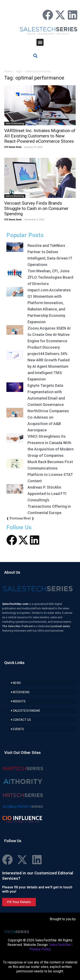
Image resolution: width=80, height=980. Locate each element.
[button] (40, 42)
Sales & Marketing (15, 123)
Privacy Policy (40, 949)
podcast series (61, 626)
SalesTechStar (60, 945)
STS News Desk (13, 147)
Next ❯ (29, 518)
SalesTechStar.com (16, 604)
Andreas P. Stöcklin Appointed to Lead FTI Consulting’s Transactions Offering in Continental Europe (49, 500)
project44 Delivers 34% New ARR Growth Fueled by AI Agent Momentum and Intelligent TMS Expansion (49, 366)
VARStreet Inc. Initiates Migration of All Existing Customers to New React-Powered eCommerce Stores (40, 136)
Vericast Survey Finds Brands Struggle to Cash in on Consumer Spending (36, 208)
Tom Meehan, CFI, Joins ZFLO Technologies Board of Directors (50, 277)
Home (8, 71)
